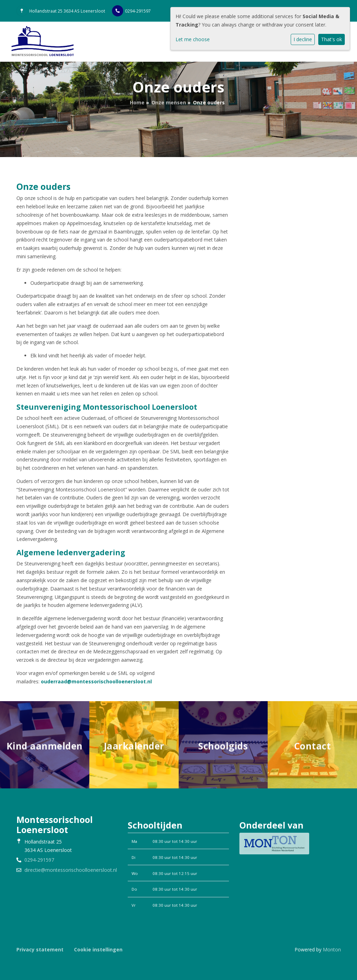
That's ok (332, 39)
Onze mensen (169, 102)
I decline (303, 39)
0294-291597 (138, 11)
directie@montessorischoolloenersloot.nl (71, 870)
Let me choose (193, 39)
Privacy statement (40, 949)
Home (137, 102)
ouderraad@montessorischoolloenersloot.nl (96, 681)
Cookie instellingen (98, 949)
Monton (332, 949)
